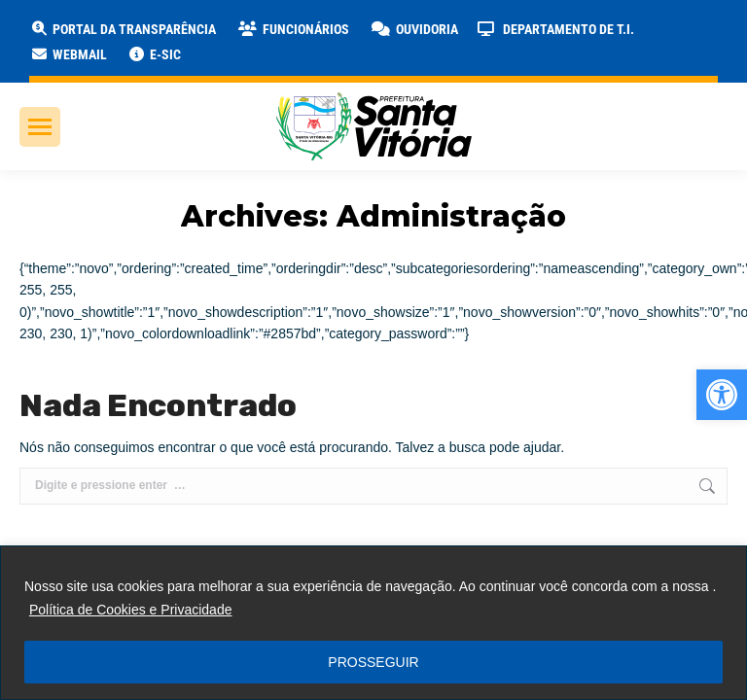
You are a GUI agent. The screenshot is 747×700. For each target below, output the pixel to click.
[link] (722, 395)
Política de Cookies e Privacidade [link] (131, 610)
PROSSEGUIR (373, 662)
